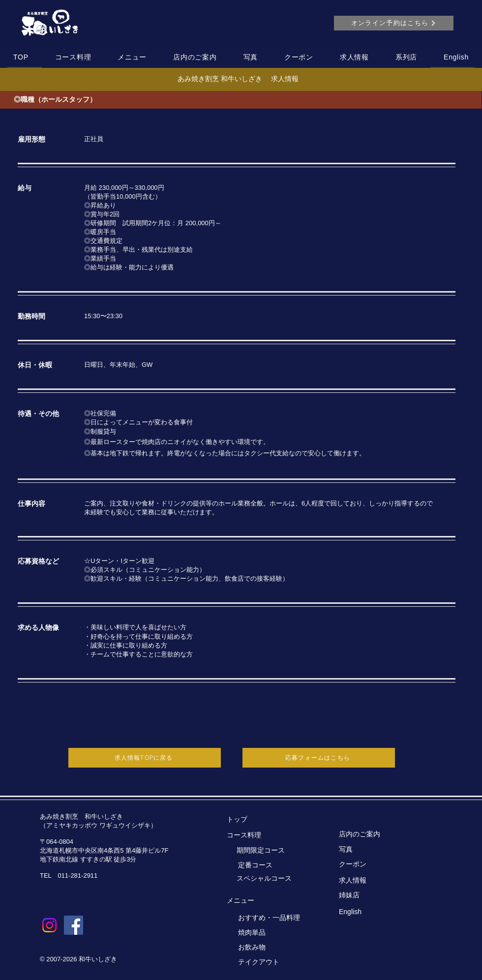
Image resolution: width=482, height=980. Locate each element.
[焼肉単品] (268, 933)
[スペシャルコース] (275, 879)
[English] (369, 912)
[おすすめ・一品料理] (273, 918)
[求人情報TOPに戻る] (145, 758)
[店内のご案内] (369, 834)
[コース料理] (256, 835)
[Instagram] (49, 925)
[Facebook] (74, 925)
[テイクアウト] (268, 962)
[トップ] (256, 820)
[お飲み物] (268, 948)
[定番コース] (278, 865)
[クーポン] (369, 864)
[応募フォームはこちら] (319, 758)
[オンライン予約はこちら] (394, 23)
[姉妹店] (369, 895)
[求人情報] (369, 881)
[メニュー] (256, 901)
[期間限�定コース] (277, 851)
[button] (73, 58)
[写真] (369, 850)
